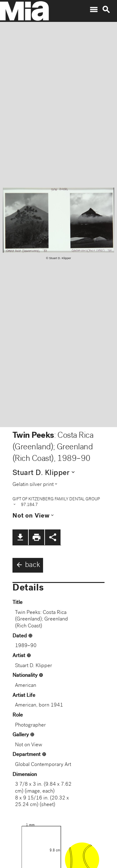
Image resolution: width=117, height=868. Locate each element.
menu (94, 10)
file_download (20, 537)
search (106, 10)
